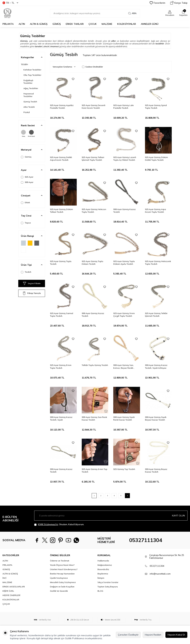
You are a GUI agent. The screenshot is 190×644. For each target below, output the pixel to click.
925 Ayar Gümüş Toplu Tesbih (61, 263)
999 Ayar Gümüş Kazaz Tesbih (124, 211)
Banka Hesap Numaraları (62, 574)
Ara (132, 13)
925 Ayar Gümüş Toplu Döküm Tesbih (92, 263)
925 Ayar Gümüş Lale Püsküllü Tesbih (123, 107)
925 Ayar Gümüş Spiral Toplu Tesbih (156, 107)
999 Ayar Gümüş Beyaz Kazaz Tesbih (156, 470)
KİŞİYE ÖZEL (8, 591)
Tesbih (26, 272)
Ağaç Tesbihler (31, 88)
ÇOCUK (93, 24)
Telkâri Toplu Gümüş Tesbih (95, 365)
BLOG (100, 591)
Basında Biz (103, 569)
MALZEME (107, 24)
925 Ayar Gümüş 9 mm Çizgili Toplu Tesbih (124, 315)
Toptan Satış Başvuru (108, 587)
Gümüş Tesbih (30, 102)
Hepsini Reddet (153, 635)
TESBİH (24, 64)
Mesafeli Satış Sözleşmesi (63, 582)
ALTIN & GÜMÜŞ (39, 24)
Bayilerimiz (103, 574)
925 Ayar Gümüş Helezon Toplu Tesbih (94, 211)
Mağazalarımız (105, 565)
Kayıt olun (178, 516)
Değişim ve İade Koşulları (62, 587)
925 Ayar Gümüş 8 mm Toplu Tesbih (61, 366)
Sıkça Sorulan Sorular (108, 582)
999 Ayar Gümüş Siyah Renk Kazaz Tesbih (124, 418)
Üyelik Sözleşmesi (59, 578)
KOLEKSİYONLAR (127, 24)
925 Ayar (27, 177)
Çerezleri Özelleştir (128, 635)
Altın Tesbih (29, 107)
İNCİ (4, 578)
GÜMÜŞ (57, 24)
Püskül (27, 112)
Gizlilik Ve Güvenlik (59, 591)
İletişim (101, 578)
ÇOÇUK (6, 604)
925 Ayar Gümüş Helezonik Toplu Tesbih (158, 263)
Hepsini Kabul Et (176, 635)
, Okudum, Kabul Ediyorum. (59, 524)
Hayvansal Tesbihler (29, 95)
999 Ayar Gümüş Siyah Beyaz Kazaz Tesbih (156, 418)
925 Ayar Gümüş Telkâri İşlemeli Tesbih (156, 315)
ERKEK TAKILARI (75, 24)
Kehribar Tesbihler (32, 70)
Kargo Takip (179, 3)
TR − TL (10, 3)
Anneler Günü (150, 24)
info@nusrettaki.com (160, 574)
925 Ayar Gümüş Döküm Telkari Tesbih (61, 211)
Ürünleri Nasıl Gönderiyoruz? (64, 569)
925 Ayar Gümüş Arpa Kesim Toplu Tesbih (155, 211)
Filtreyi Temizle (32, 293)
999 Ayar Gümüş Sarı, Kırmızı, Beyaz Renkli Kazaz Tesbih (123, 367)
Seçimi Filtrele (32, 283)
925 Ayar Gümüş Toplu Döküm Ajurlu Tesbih (124, 263)
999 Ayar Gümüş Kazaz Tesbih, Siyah (61, 418)
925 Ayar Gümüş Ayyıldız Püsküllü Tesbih (62, 107)
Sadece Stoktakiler (92, 67)
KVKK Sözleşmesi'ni (48, 524)
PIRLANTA (8, 24)
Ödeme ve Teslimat (60, 561)
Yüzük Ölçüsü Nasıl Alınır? (62, 565)
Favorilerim (157, 3)
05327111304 (146, 540)
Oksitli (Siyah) (31, 133)
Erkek (25, 203)
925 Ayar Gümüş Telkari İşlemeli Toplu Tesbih (93, 159)
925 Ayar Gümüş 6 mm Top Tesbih (95, 470)
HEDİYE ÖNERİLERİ (11, 595)
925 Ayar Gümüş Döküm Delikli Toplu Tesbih (156, 159)
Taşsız (26, 223)
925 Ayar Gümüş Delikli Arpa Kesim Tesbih (61, 159)
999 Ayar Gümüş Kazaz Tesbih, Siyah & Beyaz (156, 366)
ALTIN (22, 24)
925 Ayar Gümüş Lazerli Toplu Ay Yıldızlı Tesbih (125, 159)
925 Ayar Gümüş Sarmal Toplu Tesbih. (62, 315)
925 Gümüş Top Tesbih (124, 469)
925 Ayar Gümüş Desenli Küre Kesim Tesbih (94, 107)
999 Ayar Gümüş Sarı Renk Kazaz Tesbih (94, 418)
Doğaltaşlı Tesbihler (28, 82)
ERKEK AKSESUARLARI (14, 587)
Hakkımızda (103, 561)
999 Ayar (27, 182)
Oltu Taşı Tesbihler (32, 75)
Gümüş (23, 133)
